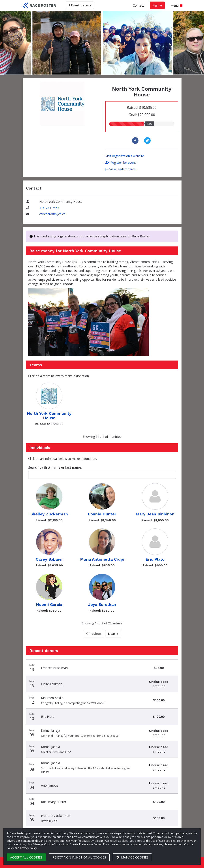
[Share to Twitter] (148, 141)
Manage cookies (132, 857)
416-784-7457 (49, 208)
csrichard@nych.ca (52, 214)
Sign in (157, 5)
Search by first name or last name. (55, 467)
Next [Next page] (113, 634)
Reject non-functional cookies (79, 857)
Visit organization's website (125, 156)
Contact (138, 5)
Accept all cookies (26, 857)
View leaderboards (121, 169)
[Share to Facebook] (136, 141)
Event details (80, 5)
